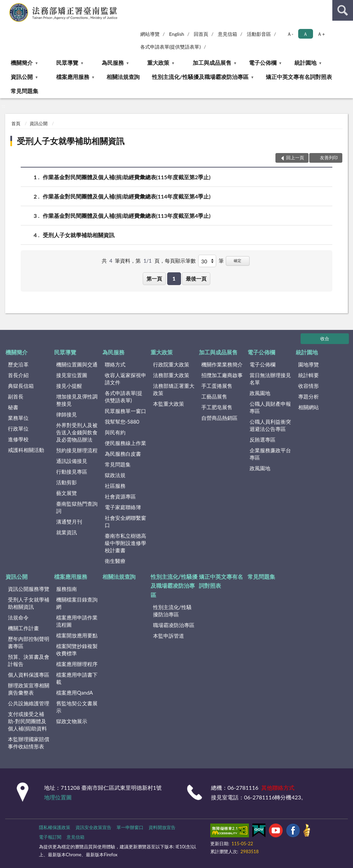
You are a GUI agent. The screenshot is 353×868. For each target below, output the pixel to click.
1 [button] (174, 279)
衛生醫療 (115, 561)
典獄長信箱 (21, 386)
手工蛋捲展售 (217, 386)
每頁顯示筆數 (180, 261)
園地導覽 (309, 364)
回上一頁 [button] (295, 158)
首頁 (16, 123)
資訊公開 (22, 77)
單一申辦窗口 (130, 827)
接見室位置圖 (72, 375)
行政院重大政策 (171, 364)
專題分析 (309, 396)
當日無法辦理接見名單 (270, 379)
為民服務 (113, 63)
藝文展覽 (67, 493)
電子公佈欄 (263, 63)
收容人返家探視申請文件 (125, 379)
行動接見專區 (72, 472)
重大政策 (158, 63)
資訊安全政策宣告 (93, 827)
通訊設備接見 (72, 461)
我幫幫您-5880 (122, 422)
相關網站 (309, 407)
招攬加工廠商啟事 (222, 375)
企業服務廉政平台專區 (270, 454)
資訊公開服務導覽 (29, 589)
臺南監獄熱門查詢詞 (77, 507)
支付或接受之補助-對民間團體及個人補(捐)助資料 (27, 721)
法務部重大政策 (171, 375)
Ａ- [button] (290, 34)
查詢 (343, 10)
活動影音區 (259, 34)
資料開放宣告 (162, 827)
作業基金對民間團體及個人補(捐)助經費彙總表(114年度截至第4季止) (127, 196)
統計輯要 (309, 375)
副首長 (16, 396)
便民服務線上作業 (125, 443)
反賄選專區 (263, 440)
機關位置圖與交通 (77, 364)
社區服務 (115, 486)
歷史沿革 (18, 364)
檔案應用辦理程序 (77, 664)
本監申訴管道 (169, 636)
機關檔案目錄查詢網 (77, 603)
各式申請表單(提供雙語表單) (171, 47)
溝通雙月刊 (69, 522)
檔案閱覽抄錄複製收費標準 (77, 650)
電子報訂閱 (50, 837)
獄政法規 (115, 475)
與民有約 (115, 432)
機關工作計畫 (23, 628)
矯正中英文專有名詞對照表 (299, 77)
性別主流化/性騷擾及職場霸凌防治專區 (200, 77)
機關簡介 (22, 63)
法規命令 (18, 617)
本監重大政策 (169, 404)
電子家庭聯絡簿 (123, 507)
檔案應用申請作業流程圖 (77, 621)
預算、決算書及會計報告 (29, 660)
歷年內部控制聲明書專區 (29, 642)
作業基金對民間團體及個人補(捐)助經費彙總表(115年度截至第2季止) (127, 177)
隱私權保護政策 (55, 827)
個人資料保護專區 (29, 675)
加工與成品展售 (212, 63)
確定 (238, 260)
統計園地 (305, 63)
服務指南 (67, 589)
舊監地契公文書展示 (77, 707)
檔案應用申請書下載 (77, 678)
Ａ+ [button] (321, 34)
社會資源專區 (120, 496)
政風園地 (260, 393)
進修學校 (18, 439)
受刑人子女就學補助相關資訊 (71, 141)
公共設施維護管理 (29, 703)
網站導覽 (150, 34)
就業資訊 (67, 532)
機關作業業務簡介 (222, 364)
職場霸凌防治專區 (174, 625)
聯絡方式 (115, 364)
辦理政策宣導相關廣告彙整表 (29, 689)
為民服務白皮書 (123, 454)
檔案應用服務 (73, 77)
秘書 (13, 407)
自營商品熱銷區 (219, 418)
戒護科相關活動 (26, 450)
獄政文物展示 (72, 721)
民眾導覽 (67, 63)
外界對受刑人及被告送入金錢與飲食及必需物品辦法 (77, 432)
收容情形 (309, 386)
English (176, 34)
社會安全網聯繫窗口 (125, 521)
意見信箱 (228, 34)
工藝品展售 (214, 396)
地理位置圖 (58, 797)
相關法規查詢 (123, 77)
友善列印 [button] (329, 158)
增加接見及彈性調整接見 (77, 400)
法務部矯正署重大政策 (174, 389)
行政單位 (18, 428)
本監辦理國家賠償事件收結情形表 (29, 743)
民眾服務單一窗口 (125, 411)
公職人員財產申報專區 (270, 407)
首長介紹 (18, 375)
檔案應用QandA (74, 693)
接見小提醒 (69, 386)
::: (6, 5)
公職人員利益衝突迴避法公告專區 (270, 425)
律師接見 (67, 414)
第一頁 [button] (154, 279)
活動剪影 (67, 482)
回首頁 (201, 34)
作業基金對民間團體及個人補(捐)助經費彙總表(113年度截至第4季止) (127, 216)
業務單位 (18, 418)
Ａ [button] (305, 34)
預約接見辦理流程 (77, 450)
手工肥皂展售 (217, 407)
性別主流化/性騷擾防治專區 (172, 611)
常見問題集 (24, 91)
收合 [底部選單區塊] (325, 339)
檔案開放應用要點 (77, 635)
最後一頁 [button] (196, 279)
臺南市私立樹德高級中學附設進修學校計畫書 (125, 543)
